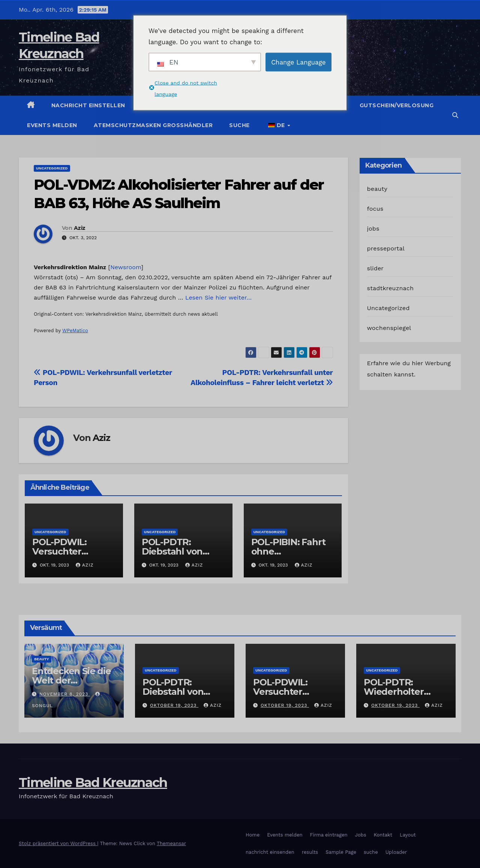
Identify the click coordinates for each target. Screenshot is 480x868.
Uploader (396, 852)
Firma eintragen (329, 835)
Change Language (298, 62)
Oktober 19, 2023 (174, 705)
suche (239, 125)
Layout (408, 835)
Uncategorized (52, 168)
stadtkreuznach (391, 288)
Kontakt (383, 835)
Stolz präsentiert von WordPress (58, 843)
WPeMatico (75, 331)
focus (375, 209)
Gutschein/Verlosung (397, 105)
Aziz (79, 228)
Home (253, 835)
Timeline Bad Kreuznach (93, 783)
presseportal (386, 248)
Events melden (52, 125)
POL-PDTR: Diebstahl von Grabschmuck (172, 551)
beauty (377, 189)
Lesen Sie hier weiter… (218, 298)
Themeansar (171, 843)
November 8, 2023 (65, 694)
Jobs (360, 835)
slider (376, 268)
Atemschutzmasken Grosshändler (153, 125)
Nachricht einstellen (88, 105)
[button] (455, 115)
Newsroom (126, 267)
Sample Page (341, 852)
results (310, 852)
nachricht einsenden (270, 852)
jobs (373, 229)
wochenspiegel (389, 328)
